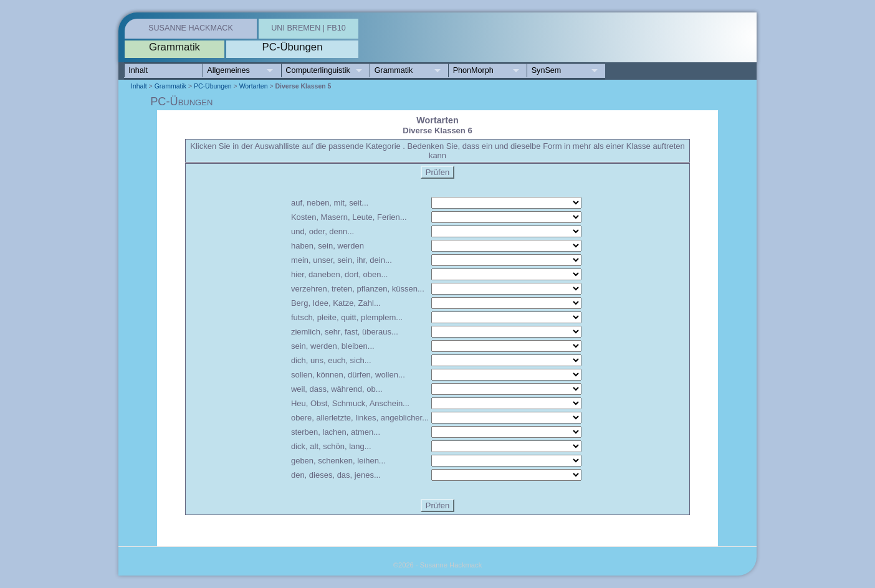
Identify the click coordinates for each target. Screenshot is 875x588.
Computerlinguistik (318, 70)
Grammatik (394, 70)
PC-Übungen (213, 86)
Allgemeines (228, 70)
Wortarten (254, 86)
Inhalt (138, 70)
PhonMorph (473, 70)
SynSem (547, 70)
